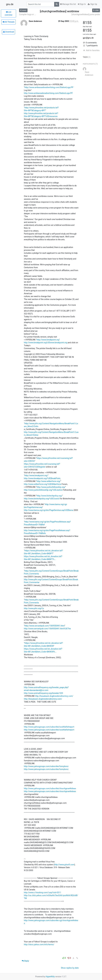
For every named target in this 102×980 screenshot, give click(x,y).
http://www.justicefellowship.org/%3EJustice (43, 490)
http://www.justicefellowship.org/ (51, 487)
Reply (25, 961)
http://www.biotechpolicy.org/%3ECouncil (42, 499)
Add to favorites (91, 50)
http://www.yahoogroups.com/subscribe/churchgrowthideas (50, 788)
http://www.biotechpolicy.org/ (49, 496)
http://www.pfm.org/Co (34, 608)
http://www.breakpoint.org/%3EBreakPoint (42, 478)
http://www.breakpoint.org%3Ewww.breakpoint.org (46, 343)
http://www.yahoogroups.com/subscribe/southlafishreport (49, 727)
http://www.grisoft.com (64, 865)
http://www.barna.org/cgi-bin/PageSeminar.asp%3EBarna (49, 510)
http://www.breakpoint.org (48, 340)
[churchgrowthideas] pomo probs (86, 14)
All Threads (8, 22)
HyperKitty (50, 977)
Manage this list (68, 4)
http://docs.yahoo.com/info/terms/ (39, 945)
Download (8, 32)
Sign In (82, 4)
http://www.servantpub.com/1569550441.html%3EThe (47, 629)
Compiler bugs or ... (27, 14)
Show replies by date (70, 968)
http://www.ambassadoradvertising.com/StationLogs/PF (49, 87)
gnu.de (10, 4)
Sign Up (92, 4)
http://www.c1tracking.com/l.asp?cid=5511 (42, 892)
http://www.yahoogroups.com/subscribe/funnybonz (46, 766)
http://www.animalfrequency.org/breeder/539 (43, 693)
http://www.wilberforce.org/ (49, 481)
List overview (8, 13)
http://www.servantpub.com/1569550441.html (45, 626)
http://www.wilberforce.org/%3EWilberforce (43, 484)
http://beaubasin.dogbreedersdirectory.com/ (54, 696)
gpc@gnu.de (88, 38)
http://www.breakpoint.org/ (36, 475)
